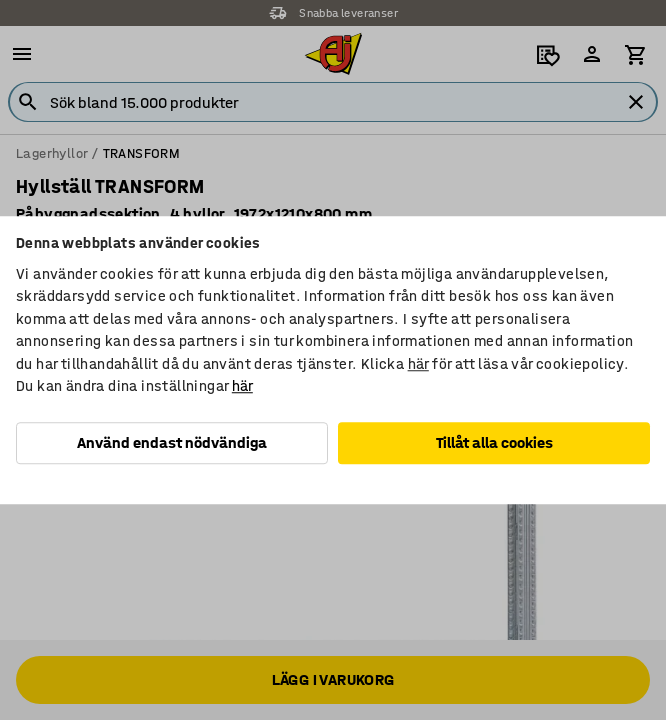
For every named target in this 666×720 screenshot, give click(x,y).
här (418, 364)
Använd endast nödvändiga (172, 442)
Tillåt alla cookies (494, 442)
